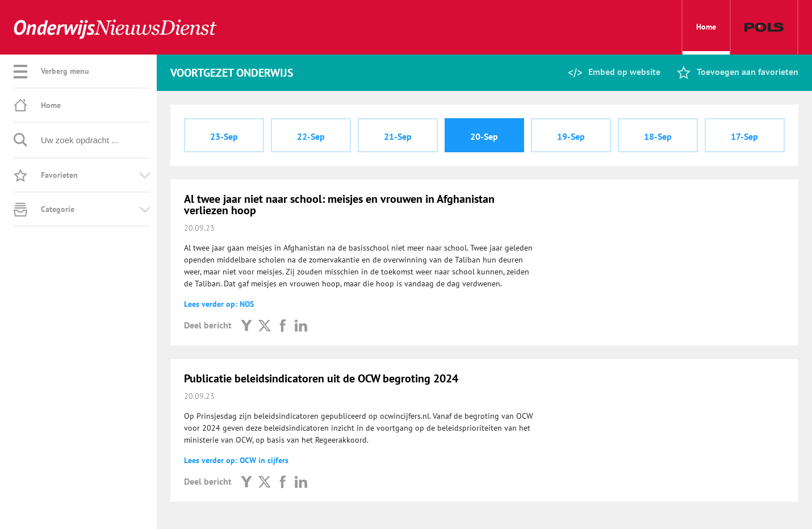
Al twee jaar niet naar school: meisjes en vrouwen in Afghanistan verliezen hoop (339, 205)
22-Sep (311, 136)
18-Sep (658, 136)
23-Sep (224, 136)
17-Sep (744, 136)
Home (706, 38)
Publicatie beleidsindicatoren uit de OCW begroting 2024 (321, 378)
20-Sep (484, 136)
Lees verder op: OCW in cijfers (236, 460)
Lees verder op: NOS (219, 304)
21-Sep (398, 136)
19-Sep (571, 136)
